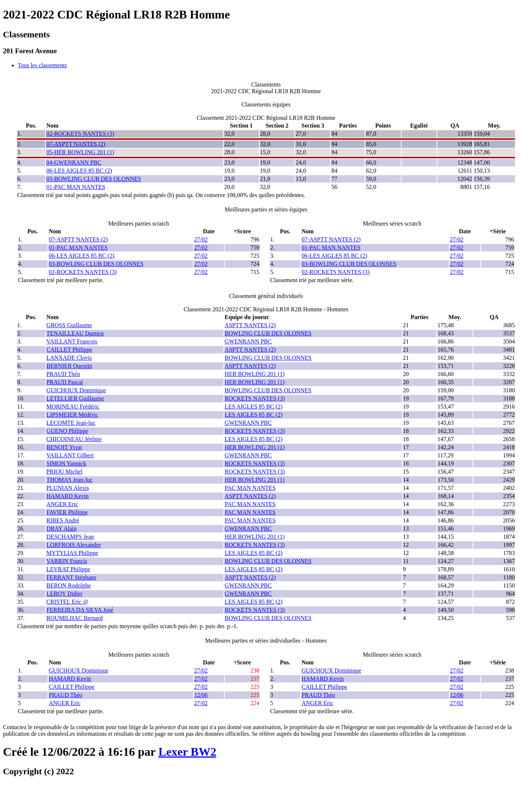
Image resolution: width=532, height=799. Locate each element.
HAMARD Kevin (68, 496)
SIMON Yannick (66, 463)
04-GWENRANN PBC (74, 162)
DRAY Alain (62, 529)
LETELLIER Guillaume (75, 398)
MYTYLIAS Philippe (72, 553)
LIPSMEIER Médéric (72, 415)
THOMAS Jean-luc (70, 480)
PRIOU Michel (64, 472)
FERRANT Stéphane (71, 577)
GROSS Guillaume (69, 325)
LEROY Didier (65, 594)
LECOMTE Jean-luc (71, 423)
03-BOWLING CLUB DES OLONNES (93, 179)
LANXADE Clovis (69, 358)
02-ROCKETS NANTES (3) (80, 134)
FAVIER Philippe (67, 512)
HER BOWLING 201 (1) (255, 374)
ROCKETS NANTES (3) (255, 398)
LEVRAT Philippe (68, 569)
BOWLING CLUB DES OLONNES (268, 333)
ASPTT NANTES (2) (250, 325)
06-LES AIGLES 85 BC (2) (79, 171)
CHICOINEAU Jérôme (74, 439)
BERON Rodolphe (69, 585)
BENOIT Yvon (64, 447)
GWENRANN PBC (248, 341)
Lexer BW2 (187, 752)
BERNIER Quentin (69, 366)
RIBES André (63, 520)
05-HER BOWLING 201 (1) (80, 152)
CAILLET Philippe (69, 350)
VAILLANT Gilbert (70, 455)
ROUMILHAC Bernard (75, 618)
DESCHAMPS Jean (70, 537)
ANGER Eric (62, 504)
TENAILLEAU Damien (75, 333)
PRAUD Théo (63, 374)
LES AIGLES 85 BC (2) (253, 407)
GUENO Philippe (67, 431)
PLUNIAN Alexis (68, 488)
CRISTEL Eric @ (68, 602)
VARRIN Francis (67, 561)
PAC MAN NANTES (250, 488)
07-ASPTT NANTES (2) (76, 144)
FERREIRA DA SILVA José (80, 610)
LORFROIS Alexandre (74, 545)
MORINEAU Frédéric (73, 407)
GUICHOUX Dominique (76, 390)
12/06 (201, 695)
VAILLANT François (72, 341)
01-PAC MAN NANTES (76, 187)
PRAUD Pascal (65, 382)
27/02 (201, 239)
